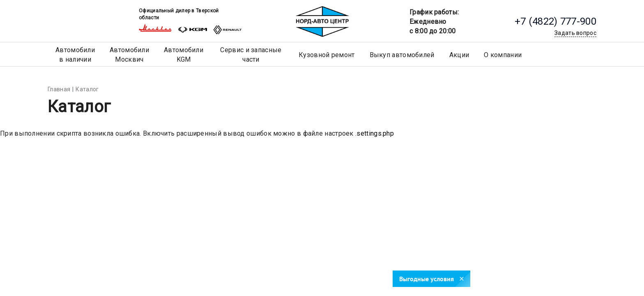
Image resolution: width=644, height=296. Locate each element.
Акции (459, 55)
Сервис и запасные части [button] (251, 55)
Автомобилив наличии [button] (75, 55)
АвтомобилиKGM (184, 55)
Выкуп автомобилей (402, 55)
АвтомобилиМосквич (129, 55)
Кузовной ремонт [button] (327, 55)
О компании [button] (503, 55)
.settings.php (375, 133)
